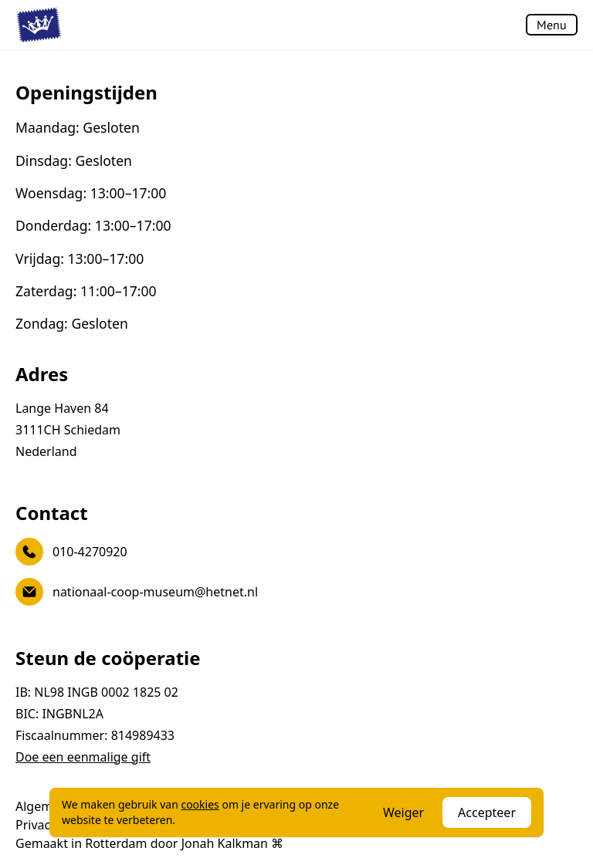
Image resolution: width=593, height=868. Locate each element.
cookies (200, 804)
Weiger (403, 812)
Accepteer (487, 812)
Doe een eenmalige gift (83, 757)
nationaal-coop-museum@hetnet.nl (137, 592)
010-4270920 (71, 552)
